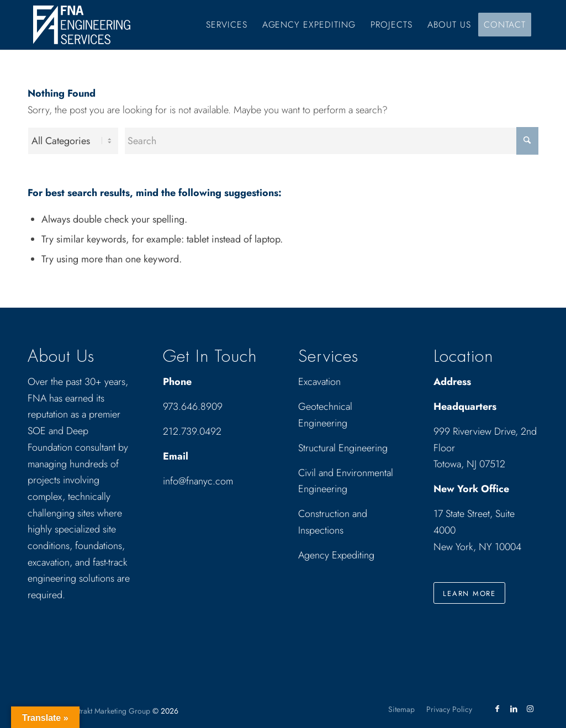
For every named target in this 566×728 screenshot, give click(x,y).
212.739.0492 (192, 431)
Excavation (319, 382)
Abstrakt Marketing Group (108, 711)
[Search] (331, 141)
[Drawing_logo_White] (82, 25)
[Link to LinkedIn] (514, 709)
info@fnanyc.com (198, 481)
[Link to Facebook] (497, 709)
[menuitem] (227, 25)
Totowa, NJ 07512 (469, 464)
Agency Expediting (338, 555)
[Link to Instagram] (530, 709)
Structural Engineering (343, 448)
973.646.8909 (193, 407)
